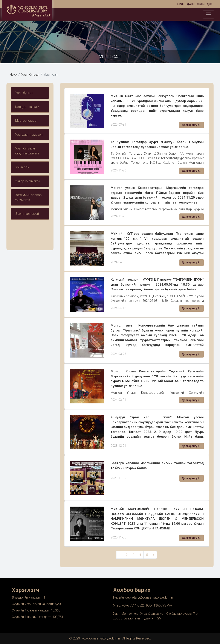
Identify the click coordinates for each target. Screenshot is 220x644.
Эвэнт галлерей (27, 214)
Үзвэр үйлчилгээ (28, 181)
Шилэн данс (186, 4)
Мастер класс (26, 121)
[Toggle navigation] (209, 14)
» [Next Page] (154, 555)
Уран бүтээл (30, 75)
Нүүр (13, 75)
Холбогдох (205, 4)
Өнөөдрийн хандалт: (27, 597)
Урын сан (22, 167)
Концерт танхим (27, 107)
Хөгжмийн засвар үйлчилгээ (28, 197)
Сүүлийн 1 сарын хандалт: (31, 610)
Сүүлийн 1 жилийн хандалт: (32, 617)
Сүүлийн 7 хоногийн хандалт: (33, 604)
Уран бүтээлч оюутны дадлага (27, 151)
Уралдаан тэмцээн (29, 135)
